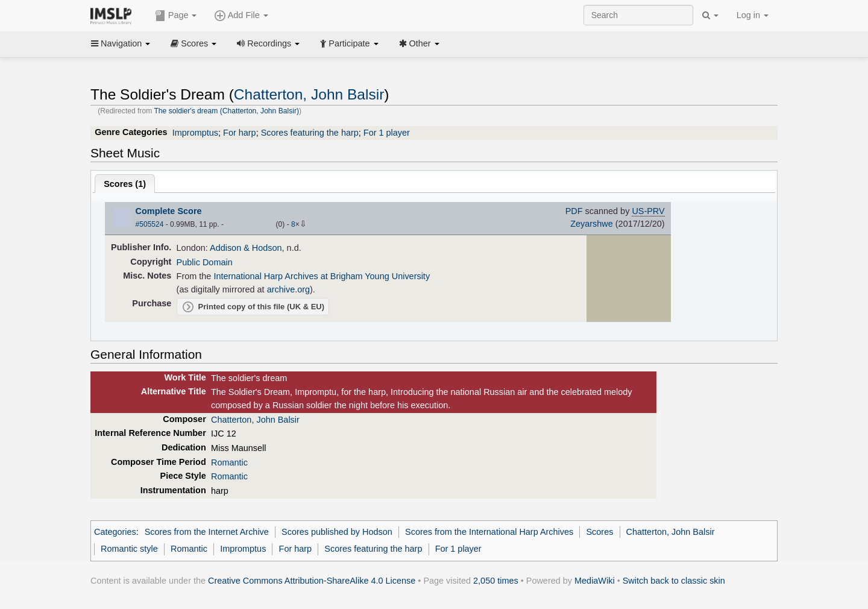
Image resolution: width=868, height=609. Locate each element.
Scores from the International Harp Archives (489, 532)
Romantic (229, 462)
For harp (240, 133)
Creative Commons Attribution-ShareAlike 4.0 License (312, 581)
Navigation (121, 43)
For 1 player (387, 133)
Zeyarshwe (592, 224)
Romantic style (129, 549)
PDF (574, 211)
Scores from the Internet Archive (207, 532)
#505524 (150, 224)
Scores (193, 43)
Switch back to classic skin (674, 581)
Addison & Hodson (246, 248)
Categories (115, 532)
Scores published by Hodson (337, 532)
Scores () (125, 184)
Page (176, 16)
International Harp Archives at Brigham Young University (322, 276)
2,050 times (496, 581)
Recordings (268, 43)
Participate (349, 43)
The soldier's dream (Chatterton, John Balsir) (226, 111)
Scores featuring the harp (310, 133)
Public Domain (205, 262)
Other (419, 43)
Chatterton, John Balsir (309, 94)
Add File (241, 16)
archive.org (288, 289)
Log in (753, 15)
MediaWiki (595, 581)
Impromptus (195, 133)
